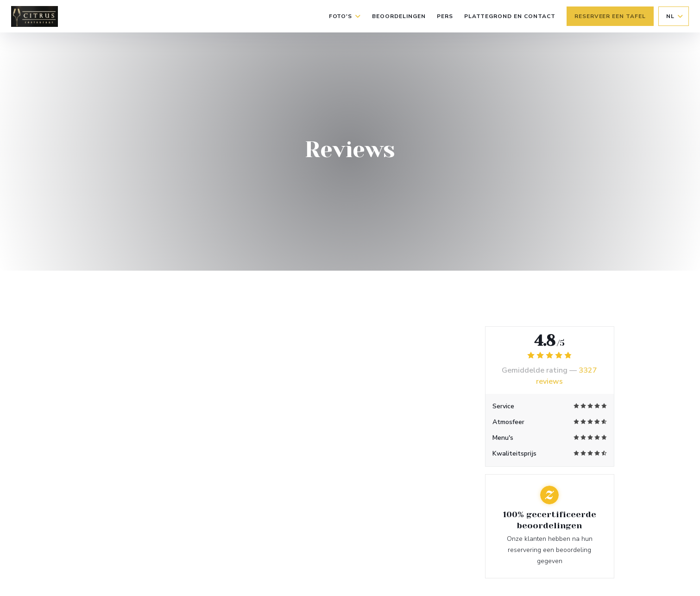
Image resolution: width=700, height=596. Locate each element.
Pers (445, 16)
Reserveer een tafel (610, 16)
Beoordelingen (399, 16)
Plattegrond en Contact (510, 16)
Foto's (345, 16)
